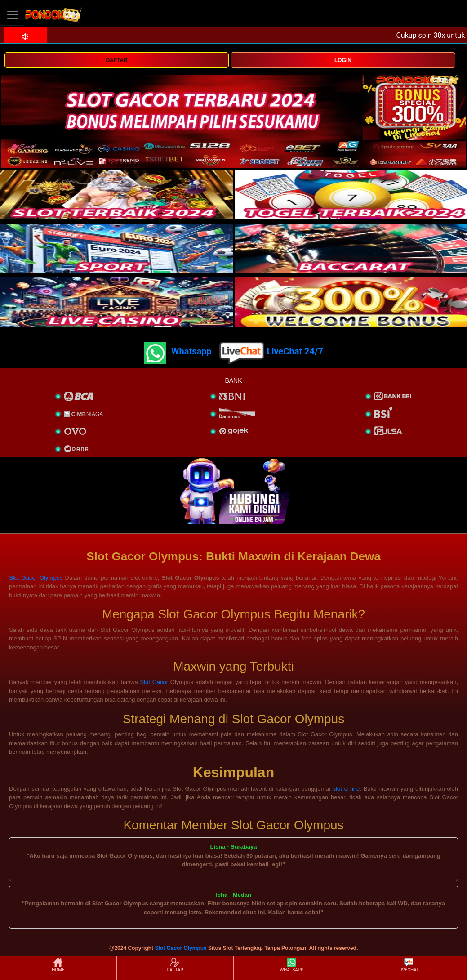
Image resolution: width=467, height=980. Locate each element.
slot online (347, 789)
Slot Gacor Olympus (36, 578)
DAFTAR (116, 60)
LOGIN (343, 60)
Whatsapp (191, 351)
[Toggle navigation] (13, 15)
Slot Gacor (154, 682)
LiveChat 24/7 (295, 351)
